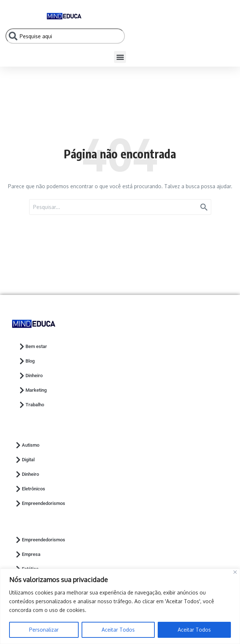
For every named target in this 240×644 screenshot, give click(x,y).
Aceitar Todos (118, 630)
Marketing (32, 390)
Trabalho (31, 405)
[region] (120, 606)
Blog (26, 361)
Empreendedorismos (40, 503)
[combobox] (65, 36)
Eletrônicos (30, 489)
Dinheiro (30, 376)
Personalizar (44, 630)
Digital (25, 460)
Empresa (27, 554)
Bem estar (33, 347)
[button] (120, 57)
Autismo (27, 445)
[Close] (235, 572)
